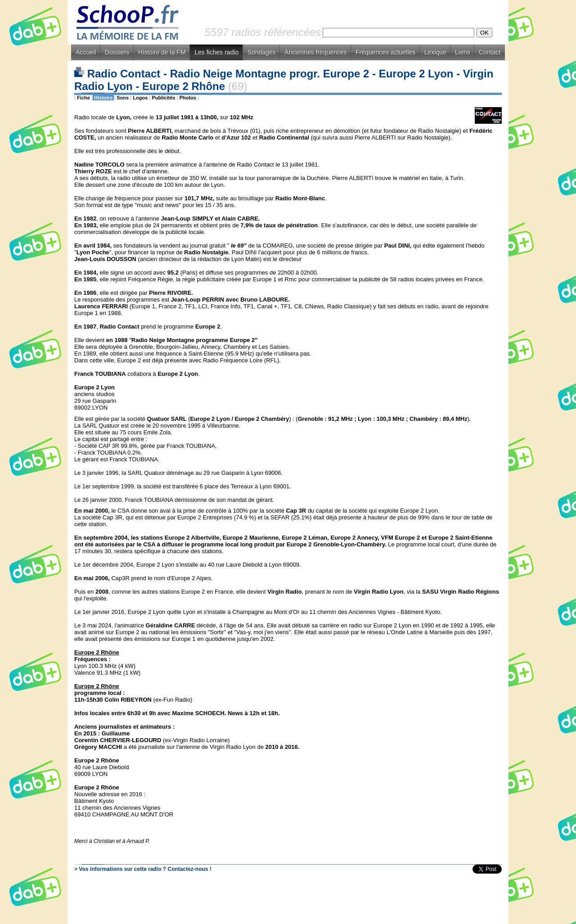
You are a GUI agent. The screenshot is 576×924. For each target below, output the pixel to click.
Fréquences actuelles (385, 52)
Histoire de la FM (162, 52)
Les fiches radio (216, 52)
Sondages (262, 52)
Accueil (86, 52)
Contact (490, 52)
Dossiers (117, 52)
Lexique (435, 52)
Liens (462, 52)
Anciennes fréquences (316, 52)
